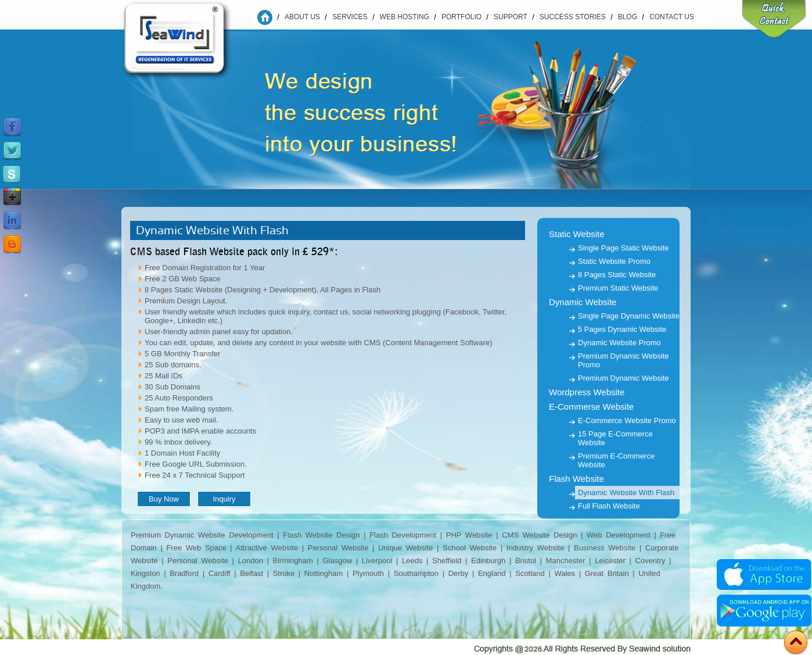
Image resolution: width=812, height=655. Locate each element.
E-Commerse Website (591, 407)
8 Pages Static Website (617, 275)
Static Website (577, 234)
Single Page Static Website (624, 248)
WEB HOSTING (405, 17)
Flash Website (576, 479)
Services (350, 17)
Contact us (672, 17)
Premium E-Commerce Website (616, 460)
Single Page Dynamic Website (629, 316)
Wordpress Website (587, 392)
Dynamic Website (583, 302)
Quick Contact (774, 20)
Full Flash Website (609, 506)
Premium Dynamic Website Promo (624, 360)
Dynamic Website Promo (619, 343)
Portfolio (461, 17)
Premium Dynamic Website (624, 378)
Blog (628, 17)
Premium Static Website (618, 288)
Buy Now (164, 499)
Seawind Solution (185, 44)
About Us (302, 17)
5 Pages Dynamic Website (622, 329)
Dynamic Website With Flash (626, 493)
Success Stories (573, 17)
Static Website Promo (614, 261)
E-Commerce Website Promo (627, 420)
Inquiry (224, 499)
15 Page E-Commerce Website (615, 438)
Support (511, 17)
